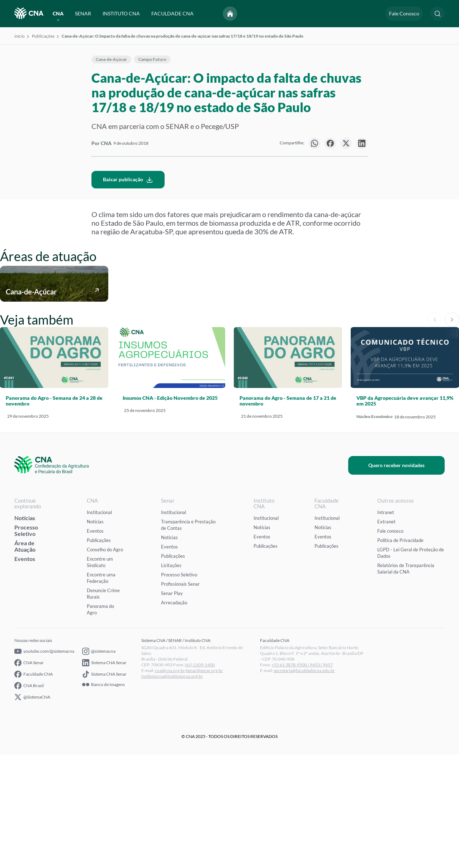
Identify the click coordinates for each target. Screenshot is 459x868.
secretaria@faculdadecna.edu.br (304, 784)
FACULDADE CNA (172, 13)
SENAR (83, 13)
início (20, 36)
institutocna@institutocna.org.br (172, 790)
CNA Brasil (29, 799)
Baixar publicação (128, 293)
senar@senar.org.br (205, 784)
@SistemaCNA (32, 811)
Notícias (25, 631)
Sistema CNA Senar (104, 776)
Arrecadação (174, 716)
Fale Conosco (404, 13)
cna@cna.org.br (170, 784)
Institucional (99, 626)
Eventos (25, 672)
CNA (58, 13)
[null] (314, 143)
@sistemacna (99, 765)
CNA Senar (29, 776)
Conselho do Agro (105, 663)
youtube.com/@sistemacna (44, 765)
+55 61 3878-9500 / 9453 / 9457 (302, 778)
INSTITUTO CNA (121, 13)
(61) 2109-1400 (200, 778)
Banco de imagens (103, 798)
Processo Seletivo (26, 644)
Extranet (386, 635)
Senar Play (172, 707)
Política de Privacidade (400, 654)
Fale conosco (390, 644)
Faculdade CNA (34, 788)
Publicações (43, 36)
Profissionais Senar (180, 697)
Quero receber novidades (405, 579)
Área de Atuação (25, 660)
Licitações (171, 679)
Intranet (386, 626)
